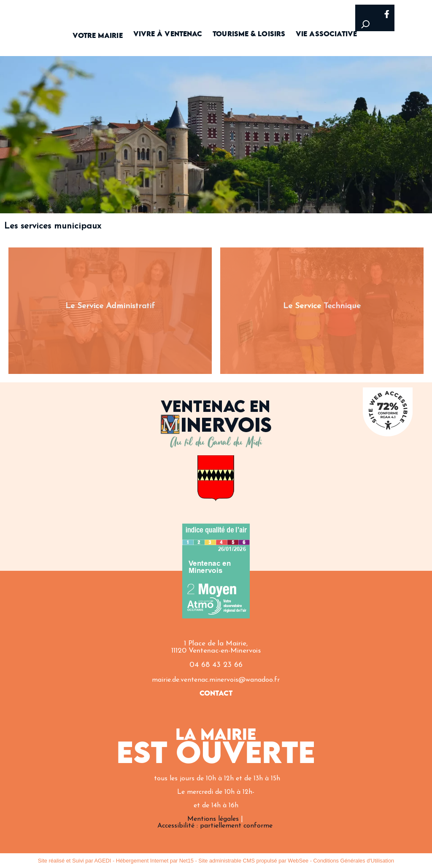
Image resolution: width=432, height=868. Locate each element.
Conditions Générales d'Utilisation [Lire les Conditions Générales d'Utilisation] (354, 861)
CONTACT (216, 694)
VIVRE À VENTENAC (168, 34)
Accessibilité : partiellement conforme (215, 826)
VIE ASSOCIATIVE (327, 34)
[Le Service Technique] (322, 311)
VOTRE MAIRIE (97, 36)
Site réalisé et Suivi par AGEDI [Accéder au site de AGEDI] (75, 861)
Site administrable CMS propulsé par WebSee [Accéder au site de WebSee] (253, 861)
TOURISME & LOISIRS (249, 34)
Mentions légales (213, 819)
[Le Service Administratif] (110, 311)
